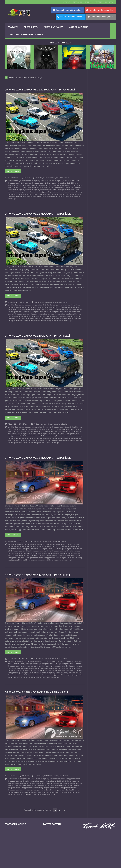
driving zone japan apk (24, 189)
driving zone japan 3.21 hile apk (57, 305)
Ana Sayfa (13, 27)
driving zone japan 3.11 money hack (28, 544)
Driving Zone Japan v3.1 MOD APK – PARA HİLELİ (38, 570)
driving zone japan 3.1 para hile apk (42, 660)
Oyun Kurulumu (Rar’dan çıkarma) (25, 34)
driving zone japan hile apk (67, 314)
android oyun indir (19, 180)
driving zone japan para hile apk (31, 195)
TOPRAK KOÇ (75, 2)
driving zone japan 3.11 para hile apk (52, 544)
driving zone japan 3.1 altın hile (41, 656)
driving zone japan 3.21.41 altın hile (42, 180)
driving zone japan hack (26, 191)
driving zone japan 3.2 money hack (19, 428)
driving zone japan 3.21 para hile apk (52, 307)
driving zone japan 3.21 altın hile (42, 303)
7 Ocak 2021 (12, 421)
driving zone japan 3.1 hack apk (31, 658)
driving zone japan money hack (67, 193)
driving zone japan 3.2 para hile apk (42, 428)
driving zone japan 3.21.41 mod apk (19, 185)
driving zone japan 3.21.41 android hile (67, 180)
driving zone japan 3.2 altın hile (41, 424)
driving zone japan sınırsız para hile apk (59, 318)
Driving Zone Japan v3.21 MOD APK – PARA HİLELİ (39, 212)
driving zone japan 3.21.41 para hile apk (69, 185)
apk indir (28, 180)
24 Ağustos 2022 (13, 178)
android (10, 180)
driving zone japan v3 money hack (22, 787)
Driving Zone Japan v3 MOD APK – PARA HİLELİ (37, 686)
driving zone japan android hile (59, 187)
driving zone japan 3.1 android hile (62, 656)
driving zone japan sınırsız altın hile (53, 195)
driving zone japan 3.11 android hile (64, 540)
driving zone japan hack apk (43, 191)
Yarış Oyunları (64, 178)
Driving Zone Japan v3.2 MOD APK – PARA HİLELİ (38, 333)
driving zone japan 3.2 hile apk (51, 426)
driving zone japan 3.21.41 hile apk (66, 182)
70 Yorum (25, 537)
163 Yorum (25, 421)
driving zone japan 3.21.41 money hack (43, 185)
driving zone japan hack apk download (65, 191)
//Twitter (97, 2)
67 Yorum (25, 653)
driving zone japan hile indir (29, 193)
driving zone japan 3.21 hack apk (36, 305)
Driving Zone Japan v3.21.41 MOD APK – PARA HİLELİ (40, 90)
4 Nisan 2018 (12, 537)
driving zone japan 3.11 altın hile (42, 540)
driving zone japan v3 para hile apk (44, 787)
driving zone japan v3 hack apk (34, 785)
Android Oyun (31, 27)
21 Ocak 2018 (12, 653)
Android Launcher (79, 27)
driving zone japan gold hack (63, 312)
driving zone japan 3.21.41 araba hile (19, 182)
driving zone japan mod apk (47, 193)
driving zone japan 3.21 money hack (28, 307)
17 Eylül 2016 (12, 769)
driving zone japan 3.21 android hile (64, 303)
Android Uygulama (54, 27)
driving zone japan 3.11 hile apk (57, 542)
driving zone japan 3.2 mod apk (72, 426)
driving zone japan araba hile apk (42, 189)
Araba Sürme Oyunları (52, 178)
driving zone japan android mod (62, 310)
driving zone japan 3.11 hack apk (36, 542)
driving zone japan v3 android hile (64, 783)
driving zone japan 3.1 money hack (19, 660)
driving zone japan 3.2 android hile (62, 424)
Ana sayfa (63, 2)
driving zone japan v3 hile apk (54, 785)
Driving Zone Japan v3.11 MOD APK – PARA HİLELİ (39, 454)
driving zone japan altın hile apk (18, 187)
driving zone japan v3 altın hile (43, 783)
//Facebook (87, 2)
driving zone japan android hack (38, 187)
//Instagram (108, 2)
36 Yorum (27, 178)
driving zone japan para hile (68, 316)
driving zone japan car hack (62, 189)
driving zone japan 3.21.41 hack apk (43, 182)
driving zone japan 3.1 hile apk (51, 658)
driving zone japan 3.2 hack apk (31, 426)
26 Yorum (26, 300)
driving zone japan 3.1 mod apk (72, 658)
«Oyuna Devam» (13, 171)
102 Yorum (26, 769)
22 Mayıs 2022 (13, 300)
